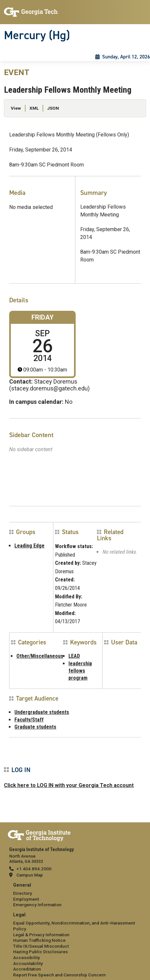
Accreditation (27, 969)
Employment (26, 899)
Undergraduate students (42, 712)
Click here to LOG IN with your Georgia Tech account (69, 785)
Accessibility (27, 957)
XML (34, 108)
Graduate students (35, 727)
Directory (23, 893)
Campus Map (30, 875)
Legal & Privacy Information (41, 935)
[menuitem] (75, 895)
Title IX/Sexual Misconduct (41, 946)
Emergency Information (37, 905)
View (16, 108)
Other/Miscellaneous (40, 656)
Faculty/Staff (29, 720)
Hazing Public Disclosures (40, 952)
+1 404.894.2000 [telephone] (34, 869)
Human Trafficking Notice (39, 940)
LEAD (74, 656)
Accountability (28, 963)
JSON (53, 108)
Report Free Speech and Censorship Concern (59, 975)
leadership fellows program (80, 671)
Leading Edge (29, 546)
